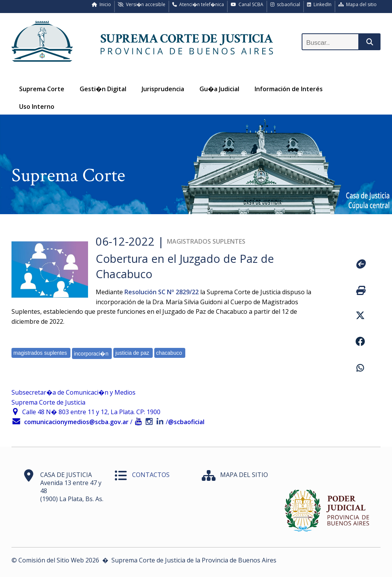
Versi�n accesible (142, 4)
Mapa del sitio (358, 4)
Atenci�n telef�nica (198, 4)
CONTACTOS (151, 475)
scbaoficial (285, 4)
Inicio (101, 4)
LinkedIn (319, 4)
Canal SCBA (247, 4)
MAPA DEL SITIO (244, 475)
